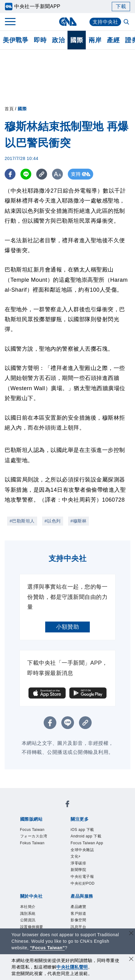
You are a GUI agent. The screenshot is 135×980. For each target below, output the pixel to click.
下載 (121, 6)
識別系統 (28, 914)
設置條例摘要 (32, 927)
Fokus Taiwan (32, 843)
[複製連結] (42, 174)
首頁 (9, 109)
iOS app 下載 (82, 830)
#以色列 (53, 521)
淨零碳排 (78, 863)
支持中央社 (105, 22)
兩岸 (95, 40)
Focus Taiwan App (87, 843)
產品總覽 (78, 907)
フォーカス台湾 (34, 836)
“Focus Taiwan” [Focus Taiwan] (48, 948)
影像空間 (78, 920)
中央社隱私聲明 (72, 967)
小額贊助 (67, 627)
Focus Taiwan (32, 830)
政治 (58, 40)
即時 (40, 40)
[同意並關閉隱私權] (131, 960)
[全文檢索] (127, 22)
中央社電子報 (82, 877)
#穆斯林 (79, 521)
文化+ (76, 856)
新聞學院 (78, 870)
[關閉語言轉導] (131, 934)
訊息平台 (78, 927)
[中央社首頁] (68, 22)
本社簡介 (28, 907)
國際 (77, 40)
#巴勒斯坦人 (22, 521)
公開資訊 (28, 920)
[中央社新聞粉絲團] (67, 805)
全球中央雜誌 (82, 850)
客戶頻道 (78, 914)
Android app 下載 (86, 836)
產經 (113, 40)
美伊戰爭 (15, 40)
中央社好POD (83, 883)
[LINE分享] (26, 174)
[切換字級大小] (57, 174)
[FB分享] (10, 174)
